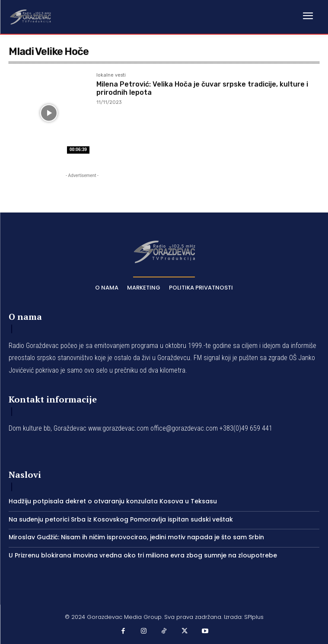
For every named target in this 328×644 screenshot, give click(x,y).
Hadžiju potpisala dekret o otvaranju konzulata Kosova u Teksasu (113, 501)
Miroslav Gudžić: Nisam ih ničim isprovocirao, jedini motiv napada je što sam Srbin (136, 537)
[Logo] (30, 16)
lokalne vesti (111, 75)
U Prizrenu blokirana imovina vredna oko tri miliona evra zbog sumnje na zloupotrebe (143, 555)
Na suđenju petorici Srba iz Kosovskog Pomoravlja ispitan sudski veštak (121, 519)
